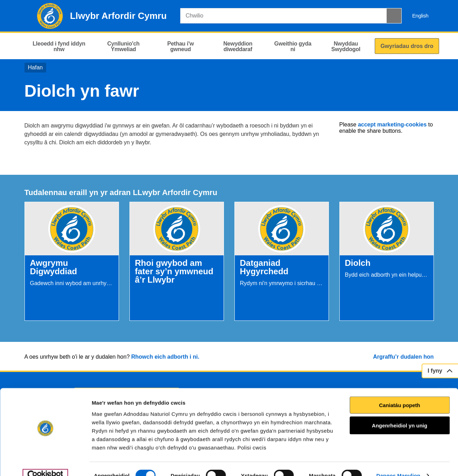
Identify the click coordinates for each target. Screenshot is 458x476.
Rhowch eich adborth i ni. (165, 357)
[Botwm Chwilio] (394, 16)
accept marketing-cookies (392, 125)
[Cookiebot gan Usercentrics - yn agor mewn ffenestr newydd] (45, 462)
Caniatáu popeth (400, 392)
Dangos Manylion (399, 462)
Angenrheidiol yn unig (400, 412)
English (420, 16)
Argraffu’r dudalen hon (403, 357)
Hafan (36, 67)
